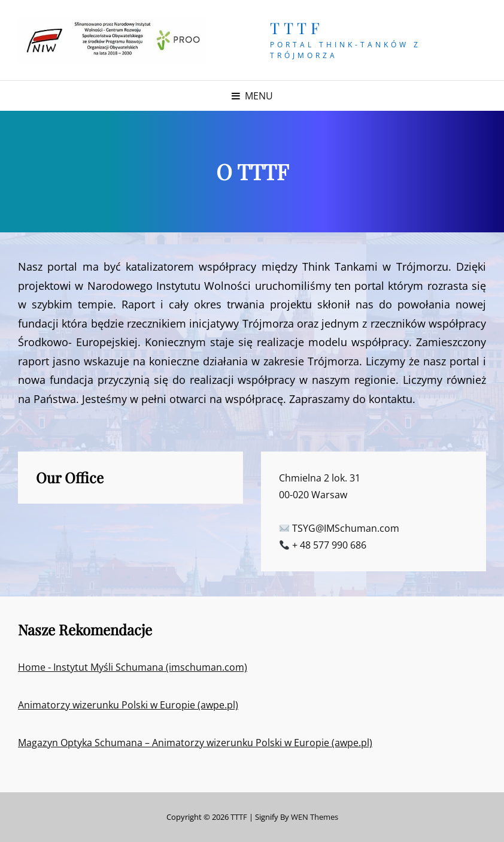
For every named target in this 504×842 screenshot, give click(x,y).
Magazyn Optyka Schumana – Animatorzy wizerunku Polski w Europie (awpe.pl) (195, 743)
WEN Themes (315, 817)
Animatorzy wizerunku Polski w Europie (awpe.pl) (128, 705)
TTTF (297, 28)
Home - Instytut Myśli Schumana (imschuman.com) (133, 667)
